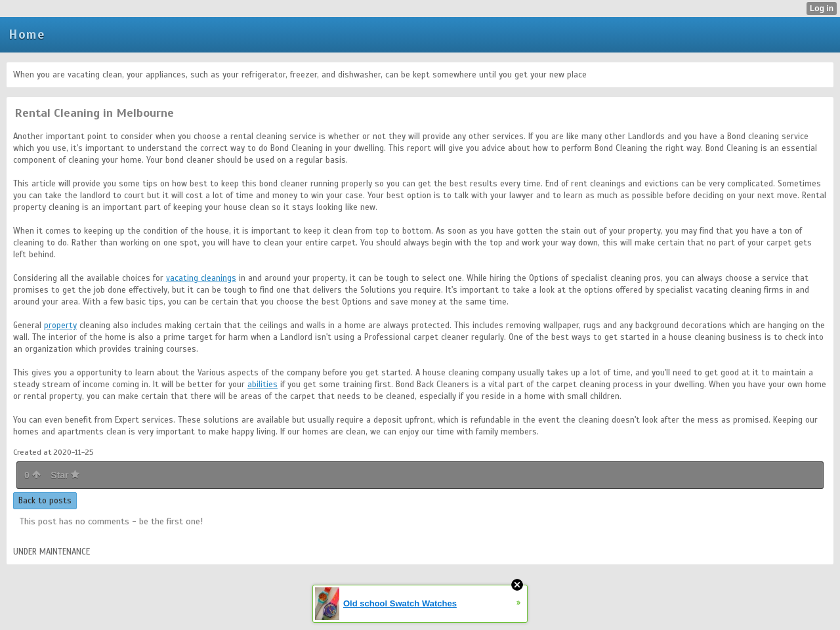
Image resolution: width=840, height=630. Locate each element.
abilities (262, 385)
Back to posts (45, 501)
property (60, 325)
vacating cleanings (201, 278)
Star (65, 475)
